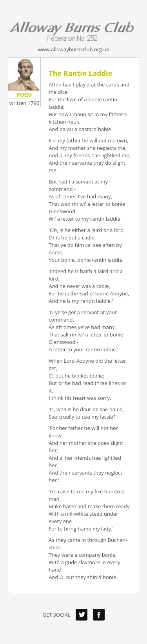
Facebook (99, 615)
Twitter (82, 615)
